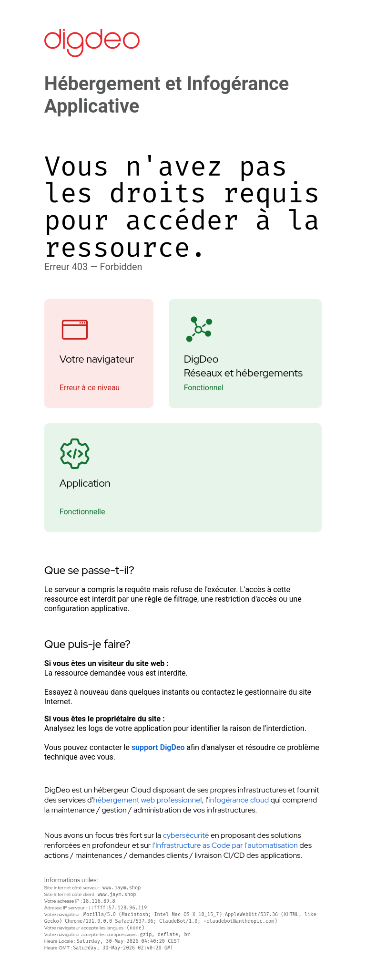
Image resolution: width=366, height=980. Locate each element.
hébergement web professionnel (148, 800)
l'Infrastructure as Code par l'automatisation (225, 845)
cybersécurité (186, 835)
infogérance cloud (239, 800)
